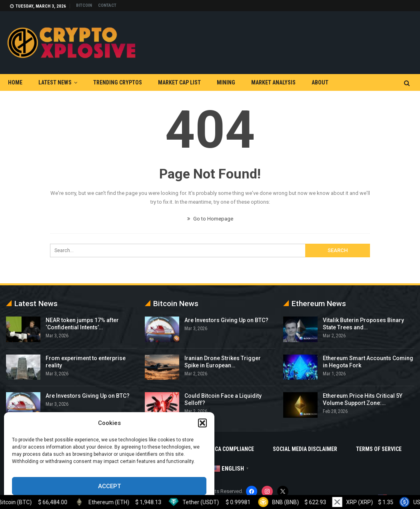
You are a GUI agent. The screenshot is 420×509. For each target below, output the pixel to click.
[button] (202, 423)
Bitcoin (84, 5)
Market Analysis (273, 82)
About (320, 82)
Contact (107, 5)
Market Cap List (179, 82)
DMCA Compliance (231, 449)
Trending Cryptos (118, 82)
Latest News (55, 82)
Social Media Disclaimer (305, 449)
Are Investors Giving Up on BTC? (88, 396)
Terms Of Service (379, 449)
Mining (226, 82)
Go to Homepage (210, 219)
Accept (109, 486)
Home (15, 82)
